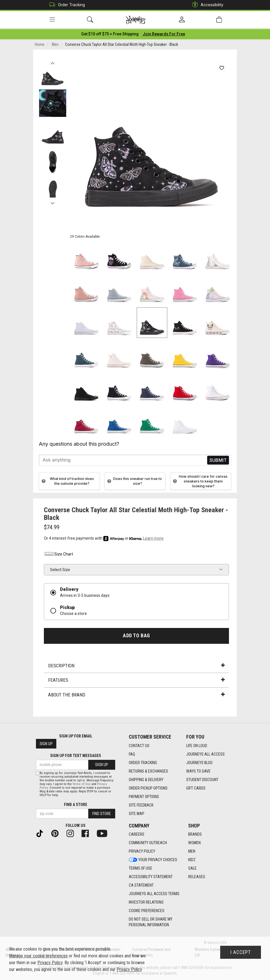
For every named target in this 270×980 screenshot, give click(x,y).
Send (218, 460)
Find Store (102, 814)
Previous (52, 62)
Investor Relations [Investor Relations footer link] (146, 902)
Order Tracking (66, 5)
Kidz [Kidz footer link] (192, 860)
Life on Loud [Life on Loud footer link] (197, 746)
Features (136, 680)
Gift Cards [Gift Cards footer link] (196, 788)
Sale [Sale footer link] (192, 869)
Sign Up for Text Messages (76, 756)
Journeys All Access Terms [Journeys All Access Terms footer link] (154, 894)
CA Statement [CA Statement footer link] (141, 885)
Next (52, 202)
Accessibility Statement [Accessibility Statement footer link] (151, 877)
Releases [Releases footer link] (197, 877)
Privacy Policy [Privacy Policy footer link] (142, 852)
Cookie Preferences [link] (147, 911)
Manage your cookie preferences (38, 956)
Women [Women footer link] (194, 843)
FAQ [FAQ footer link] (132, 754)
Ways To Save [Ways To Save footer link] (198, 771)
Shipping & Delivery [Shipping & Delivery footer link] (146, 780)
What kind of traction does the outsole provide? (67, 481)
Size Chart (58, 554)
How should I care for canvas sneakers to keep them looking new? (200, 481)
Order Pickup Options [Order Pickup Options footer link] (148, 788)
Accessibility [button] (206, 5)
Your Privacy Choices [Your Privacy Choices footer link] (153, 860)
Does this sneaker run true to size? (134, 481)
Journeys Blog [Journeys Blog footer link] (199, 763)
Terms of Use (82, 784)
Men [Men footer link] (192, 852)
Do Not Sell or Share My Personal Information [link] (151, 922)
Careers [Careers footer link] (137, 835)
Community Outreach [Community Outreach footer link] (148, 843)
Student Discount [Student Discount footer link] (202, 780)
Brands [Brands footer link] (195, 835)
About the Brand (136, 695)
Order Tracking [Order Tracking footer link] (143, 763)
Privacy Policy (50, 963)
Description (136, 666)
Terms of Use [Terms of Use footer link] (141, 869)
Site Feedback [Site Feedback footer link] (141, 805)
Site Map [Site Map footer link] (137, 814)
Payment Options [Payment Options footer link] (144, 797)
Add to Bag (136, 636)
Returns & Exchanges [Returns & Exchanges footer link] (148, 771)
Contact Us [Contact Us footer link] (139, 746)
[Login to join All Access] (110, 34)
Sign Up (46, 744)
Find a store (76, 805)
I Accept (241, 952)
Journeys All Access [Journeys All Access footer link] (205, 754)
